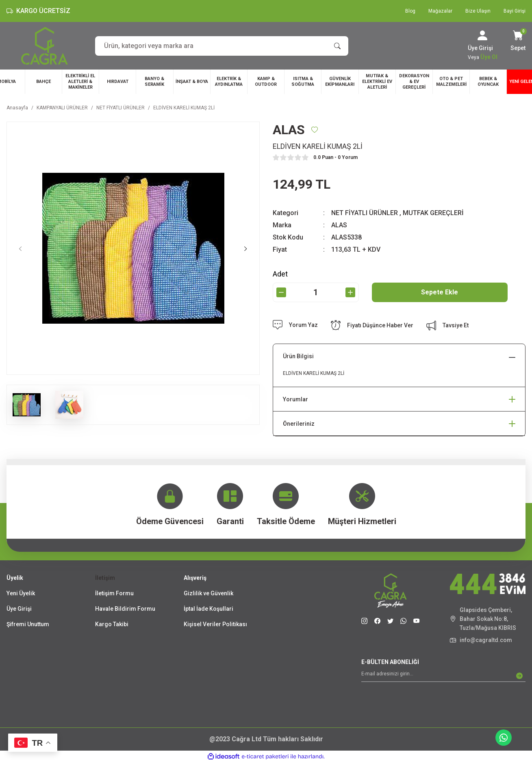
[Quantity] (316, 292)
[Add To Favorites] (315, 130)
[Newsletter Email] (443, 676)
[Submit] (519, 676)
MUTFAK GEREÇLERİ (433, 213)
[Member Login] (482, 35)
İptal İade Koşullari (208, 609)
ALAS (339, 225)
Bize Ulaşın (478, 11)
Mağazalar (440, 11)
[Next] (246, 248)
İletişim (105, 578)
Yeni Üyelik (21, 593)
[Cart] (518, 41)
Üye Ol (489, 57)
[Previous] (20, 248)
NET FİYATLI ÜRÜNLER (365, 213)
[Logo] (45, 46)
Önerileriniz (299, 424)
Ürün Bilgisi (298, 356)
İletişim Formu (114, 593)
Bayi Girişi (515, 11)
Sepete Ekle (440, 292)
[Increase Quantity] (350, 292)
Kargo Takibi (112, 624)
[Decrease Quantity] (281, 292)
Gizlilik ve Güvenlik (208, 593)
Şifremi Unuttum (28, 624)
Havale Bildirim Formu (125, 609)
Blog (410, 11)
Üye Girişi (19, 609)
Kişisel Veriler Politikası (215, 624)
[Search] (222, 46)
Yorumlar (295, 399)
